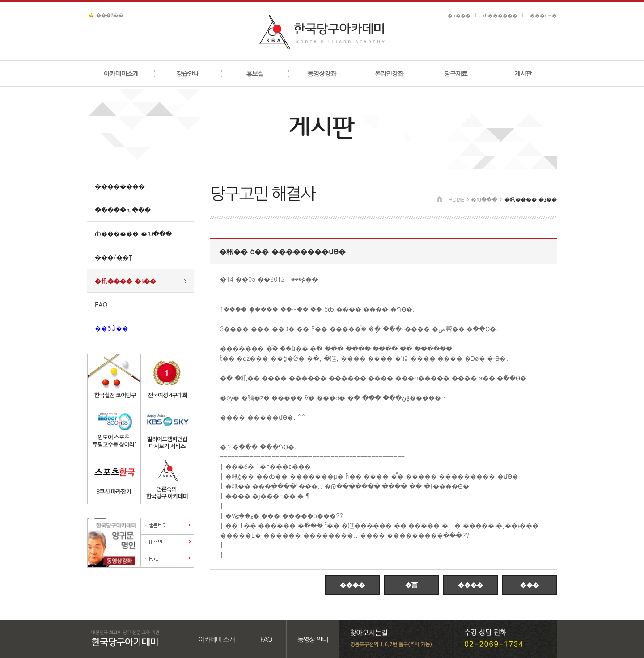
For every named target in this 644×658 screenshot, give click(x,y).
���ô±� (543, 15)
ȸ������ (500, 15)
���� (352, 585)
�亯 (411, 585)
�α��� (459, 15)
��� (530, 585)
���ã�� (110, 15)
